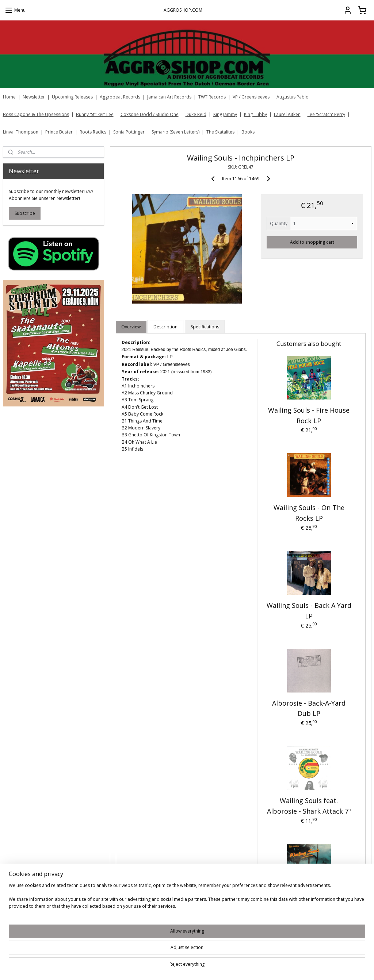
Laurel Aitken (287, 114)
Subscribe (25, 213)
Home (9, 97)
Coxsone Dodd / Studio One (150, 114)
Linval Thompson (21, 132)
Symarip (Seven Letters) (175, 132)
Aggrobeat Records (120, 97)
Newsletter (34, 97)
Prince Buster (59, 132)
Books (248, 132)
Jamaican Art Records (169, 97)
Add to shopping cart (312, 242)
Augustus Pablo (293, 97)
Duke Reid (196, 114)
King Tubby (255, 114)
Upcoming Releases (72, 97)
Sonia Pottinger (129, 132)
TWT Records (212, 97)
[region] (139, 955)
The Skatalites (220, 132)
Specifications (205, 327)
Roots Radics (93, 132)
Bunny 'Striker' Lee (95, 114)
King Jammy (225, 114)
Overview (131, 327)
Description (165, 327)
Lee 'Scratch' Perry (326, 114)
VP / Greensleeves (251, 97)
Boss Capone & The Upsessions (36, 114)
